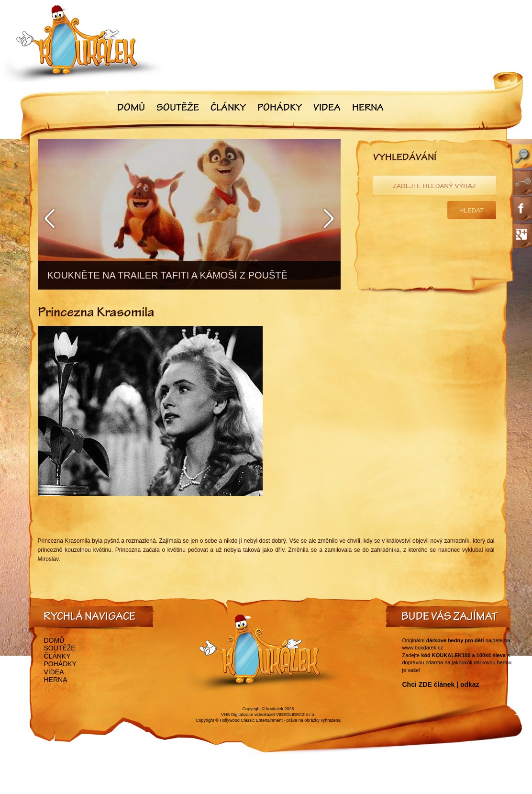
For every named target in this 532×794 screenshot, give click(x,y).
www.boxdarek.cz (423, 648)
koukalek (275, 709)
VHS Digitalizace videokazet (248, 715)
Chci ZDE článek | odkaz (441, 684)
